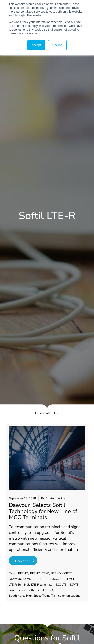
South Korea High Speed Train (29, 596)
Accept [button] (36, 45)
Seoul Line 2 (17, 590)
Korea (27, 579)
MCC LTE (60, 585)
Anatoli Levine (55, 498)
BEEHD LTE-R (39, 573)
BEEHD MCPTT (61, 573)
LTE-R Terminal (19, 585)
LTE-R (37, 579)
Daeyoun (15, 579)
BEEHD (23, 573)
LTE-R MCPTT (69, 579)
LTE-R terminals (42, 585)
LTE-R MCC (50, 579)
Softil (31, 590)
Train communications (66, 596)
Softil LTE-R (45, 590)
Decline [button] (57, 45)
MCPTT (73, 585)
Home (38, 413)
